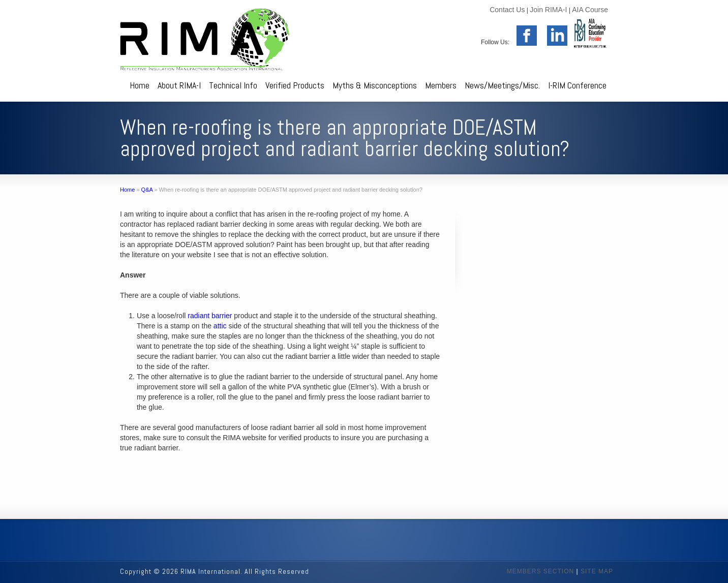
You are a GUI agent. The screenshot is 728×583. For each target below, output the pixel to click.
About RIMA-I (179, 85)
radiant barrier (210, 316)
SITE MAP (597, 571)
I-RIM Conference (577, 85)
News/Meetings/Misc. (502, 85)
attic (220, 326)
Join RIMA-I (548, 10)
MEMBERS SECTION (540, 571)
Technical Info (233, 85)
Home (140, 85)
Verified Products (295, 85)
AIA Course (590, 10)
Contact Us (507, 10)
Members (441, 85)
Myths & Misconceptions (375, 85)
